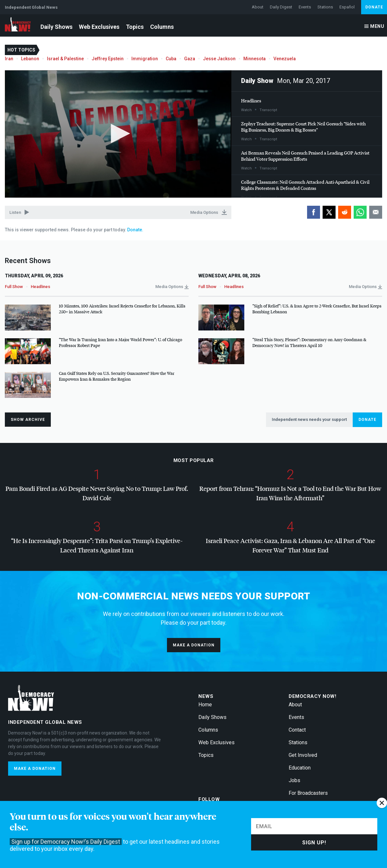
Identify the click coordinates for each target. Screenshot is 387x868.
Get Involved (303, 755)
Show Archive (28, 420)
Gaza (190, 59)
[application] (118, 134)
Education (300, 768)
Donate (374, 7)
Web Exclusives (99, 27)
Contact (297, 730)
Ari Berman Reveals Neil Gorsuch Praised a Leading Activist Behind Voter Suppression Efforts (305, 156)
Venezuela (285, 59)
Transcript (268, 110)
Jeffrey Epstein (108, 59)
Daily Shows (56, 27)
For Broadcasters (308, 793)
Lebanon (30, 59)
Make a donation (194, 645)
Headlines (251, 101)
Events (305, 7)
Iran (9, 59)
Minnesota (254, 59)
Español (347, 7)
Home (205, 705)
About (258, 7)
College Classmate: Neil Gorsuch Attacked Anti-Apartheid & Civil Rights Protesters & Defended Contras (305, 185)
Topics (135, 27)
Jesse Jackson (219, 59)
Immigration (145, 59)
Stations (325, 7)
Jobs (294, 780)
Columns (162, 27)
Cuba (171, 59)
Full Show (14, 287)
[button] (118, 133)
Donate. (135, 230)
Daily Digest (281, 7)
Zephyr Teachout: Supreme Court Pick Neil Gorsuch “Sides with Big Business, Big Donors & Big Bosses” (303, 127)
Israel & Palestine (65, 59)
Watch (246, 110)
